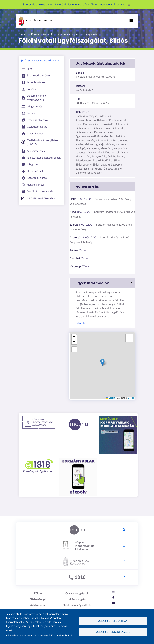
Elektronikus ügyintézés (77, 605)
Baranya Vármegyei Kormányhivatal (77, 34)
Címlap (23, 34)
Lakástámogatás (77, 599)
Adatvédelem (38, 605)
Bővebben (82, 323)
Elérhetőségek (38, 599)
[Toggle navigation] (131, 21)
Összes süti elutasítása (113, 621)
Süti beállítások (64, 636)
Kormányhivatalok (36, 21)
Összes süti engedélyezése (113, 632)
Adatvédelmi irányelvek (18, 636)
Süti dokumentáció (43, 636)
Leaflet (111, 398)
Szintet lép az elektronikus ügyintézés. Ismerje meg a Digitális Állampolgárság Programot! (77, 5)
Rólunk (38, 593)
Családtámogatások (77, 593)
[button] (102, 63)
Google (131, 398)
